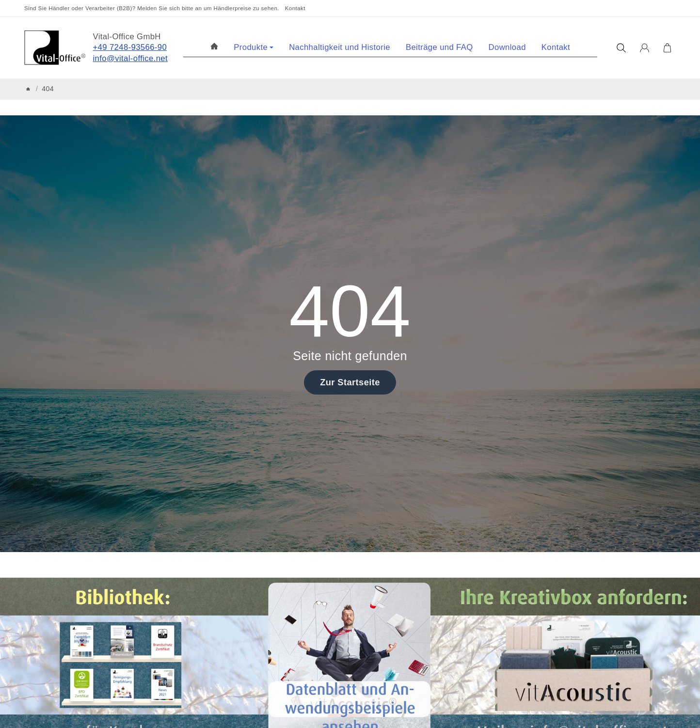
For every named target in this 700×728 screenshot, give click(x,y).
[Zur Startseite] (55, 48)
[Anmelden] (644, 48)
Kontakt (295, 8)
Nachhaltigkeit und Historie (340, 47)
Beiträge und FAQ (439, 47)
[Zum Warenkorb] (667, 48)
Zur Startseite (350, 382)
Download (507, 47)
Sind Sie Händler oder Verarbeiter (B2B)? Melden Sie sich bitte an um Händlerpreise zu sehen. (152, 8)
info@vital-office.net (131, 58)
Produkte (254, 47)
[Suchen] (621, 48)
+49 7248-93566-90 (130, 47)
